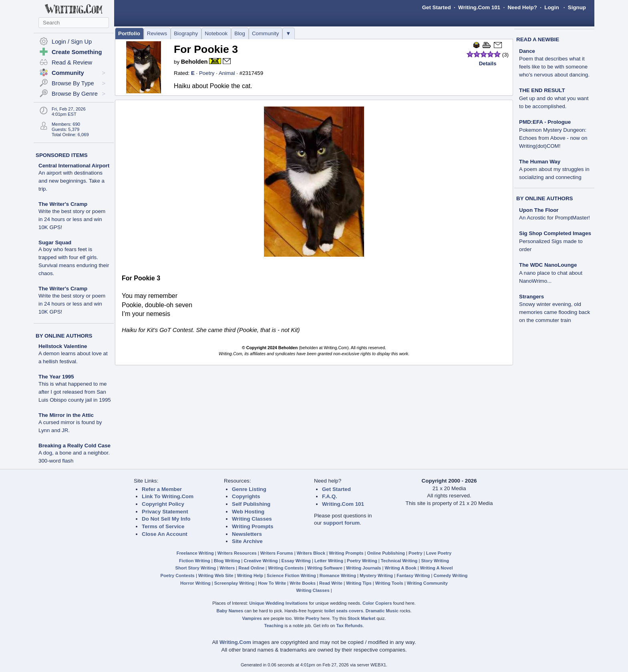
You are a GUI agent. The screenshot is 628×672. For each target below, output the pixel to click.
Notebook (216, 33)
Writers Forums (277, 553)
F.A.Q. (330, 496)
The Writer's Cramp (63, 204)
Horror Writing (195, 583)
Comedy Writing (450, 575)
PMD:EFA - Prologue (545, 122)
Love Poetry (439, 553)
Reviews (157, 33)
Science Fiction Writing (291, 575)
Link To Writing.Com (168, 496)
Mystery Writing (376, 575)
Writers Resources (237, 553)
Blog (240, 33)
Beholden (194, 62)
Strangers (531, 297)
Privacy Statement (165, 512)
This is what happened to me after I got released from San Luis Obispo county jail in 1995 (75, 392)
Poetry (207, 73)
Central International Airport (74, 166)
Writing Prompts (253, 526)
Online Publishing (386, 553)
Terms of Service (163, 526)
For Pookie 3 (206, 49)
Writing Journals (363, 568)
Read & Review (72, 62)
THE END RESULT (542, 90)
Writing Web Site (216, 575)
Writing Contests (286, 568)
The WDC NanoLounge (548, 265)
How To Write (272, 583)
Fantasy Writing (413, 575)
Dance (527, 51)
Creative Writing (261, 561)
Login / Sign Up (72, 42)
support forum (341, 523)
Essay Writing (296, 561)
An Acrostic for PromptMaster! (555, 218)
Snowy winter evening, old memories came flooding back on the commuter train (555, 312)
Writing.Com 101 (479, 7)
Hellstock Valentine (63, 346)
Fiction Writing (195, 561)
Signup (577, 7)
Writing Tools (389, 583)
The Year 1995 (56, 377)
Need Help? (522, 7)
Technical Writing (399, 561)
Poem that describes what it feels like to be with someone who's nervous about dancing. (554, 67)
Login (552, 7)
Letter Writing (329, 561)
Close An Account (165, 534)
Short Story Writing (195, 568)
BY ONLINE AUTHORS (64, 336)
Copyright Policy (163, 504)
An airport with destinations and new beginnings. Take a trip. (71, 181)
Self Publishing (251, 504)
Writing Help (250, 575)
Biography (186, 33)
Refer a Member (162, 489)
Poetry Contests (178, 575)
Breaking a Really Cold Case (74, 446)
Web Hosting (248, 512)
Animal (227, 73)
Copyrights (246, 496)
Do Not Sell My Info (166, 519)
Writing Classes (252, 519)
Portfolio (129, 33)
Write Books (303, 583)
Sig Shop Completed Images (555, 233)
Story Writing (435, 561)
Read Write (331, 583)
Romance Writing (338, 575)
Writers (227, 568)
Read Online (251, 568)
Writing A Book (401, 568)
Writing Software (325, 568)
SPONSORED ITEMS (62, 155)
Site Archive (247, 541)
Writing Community (427, 583)
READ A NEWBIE (538, 39)
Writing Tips (359, 583)
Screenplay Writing (234, 583)
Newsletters (247, 534)
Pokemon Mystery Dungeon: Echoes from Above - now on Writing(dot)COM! (553, 138)
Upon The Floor (539, 210)
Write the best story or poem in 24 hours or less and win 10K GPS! (72, 219)
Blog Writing (227, 561)
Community (265, 33)
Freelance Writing (195, 553)
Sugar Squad (55, 242)
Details (488, 63)
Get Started (437, 7)
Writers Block (311, 553)
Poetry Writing (362, 561)
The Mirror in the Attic (66, 415)
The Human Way (540, 162)
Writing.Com (235, 642)
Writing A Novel (437, 568)
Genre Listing (249, 489)
